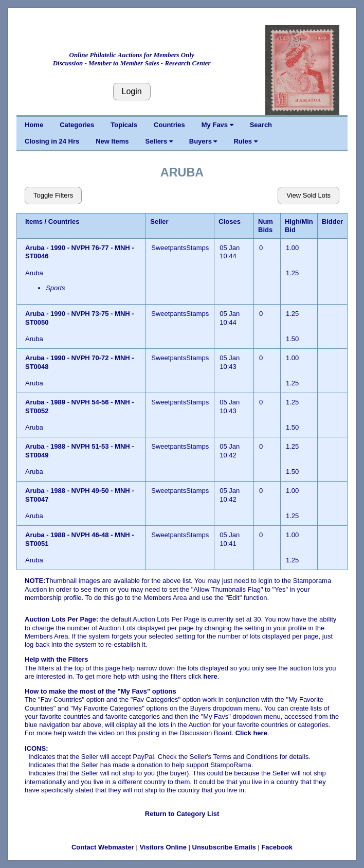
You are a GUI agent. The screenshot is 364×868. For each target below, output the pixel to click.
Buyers (203, 141)
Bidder (332, 222)
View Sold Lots (308, 195)
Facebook (277, 847)
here (210, 676)
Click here (251, 733)
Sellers (159, 141)
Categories (77, 125)
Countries (169, 125)
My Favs (217, 125)
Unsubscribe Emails (224, 847)
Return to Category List (182, 814)
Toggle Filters (53, 195)
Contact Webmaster (103, 847)
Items (34, 222)
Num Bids (266, 226)
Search (261, 125)
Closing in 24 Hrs (52, 141)
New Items (112, 141)
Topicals (124, 125)
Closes (230, 222)
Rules (245, 141)
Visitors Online (163, 847)
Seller (159, 222)
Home (34, 125)
